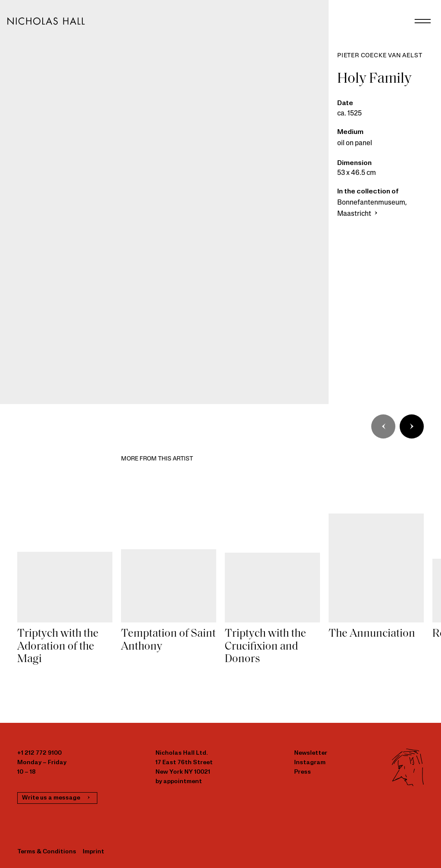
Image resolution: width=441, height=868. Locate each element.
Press (303, 772)
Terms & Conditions (47, 852)
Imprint (93, 852)
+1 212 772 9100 (39, 753)
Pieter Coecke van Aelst (380, 56)
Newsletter (311, 753)
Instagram (310, 763)
